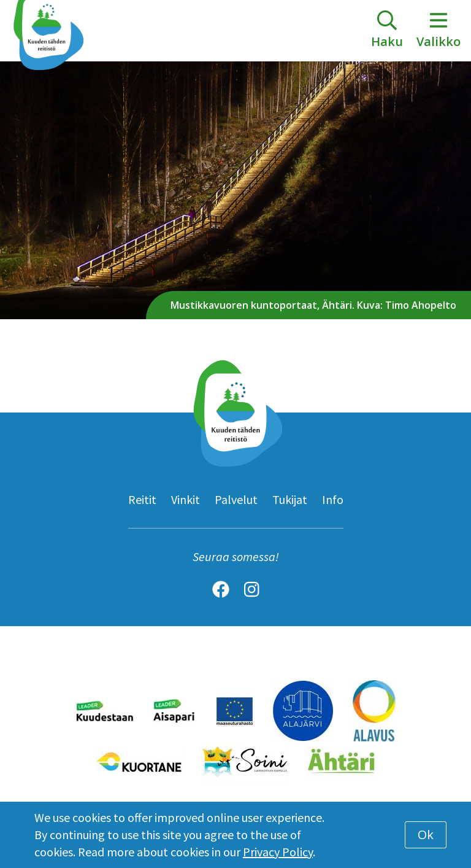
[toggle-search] (387, 31)
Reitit (142, 499)
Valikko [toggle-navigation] (438, 30)
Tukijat (290, 499)
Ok (426, 835)
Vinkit (186, 499)
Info (333, 499)
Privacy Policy (278, 852)
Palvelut (236, 499)
